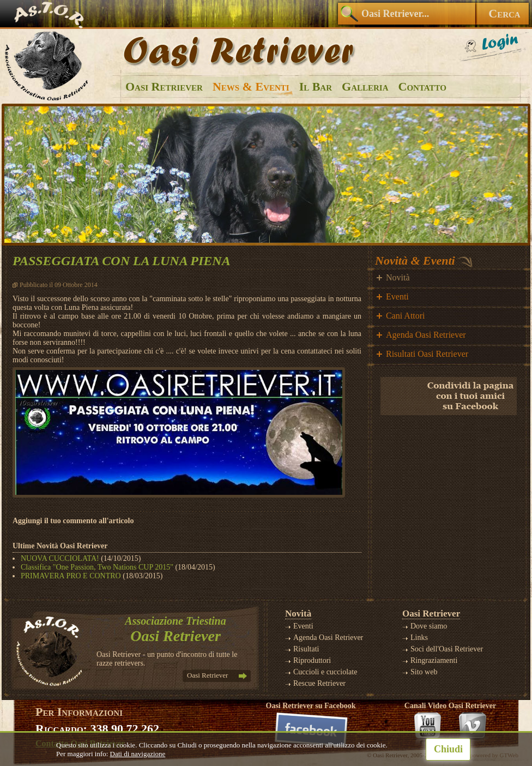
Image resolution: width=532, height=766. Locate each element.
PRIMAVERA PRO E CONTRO (71, 576)
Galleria (365, 86)
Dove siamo (429, 626)
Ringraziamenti (434, 660)
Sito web (424, 672)
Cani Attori (406, 316)
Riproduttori (312, 660)
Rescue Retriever (319, 683)
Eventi (397, 297)
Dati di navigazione (138, 754)
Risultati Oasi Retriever (427, 354)
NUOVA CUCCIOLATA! (60, 558)
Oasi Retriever (164, 86)
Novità (398, 277)
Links (419, 638)
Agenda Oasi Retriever (426, 335)
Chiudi (448, 749)
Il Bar (316, 86)
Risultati (306, 649)
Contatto (422, 86)
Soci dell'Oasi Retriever (447, 649)
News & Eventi (251, 86)
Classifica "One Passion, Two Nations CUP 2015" (97, 567)
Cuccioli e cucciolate (325, 672)
